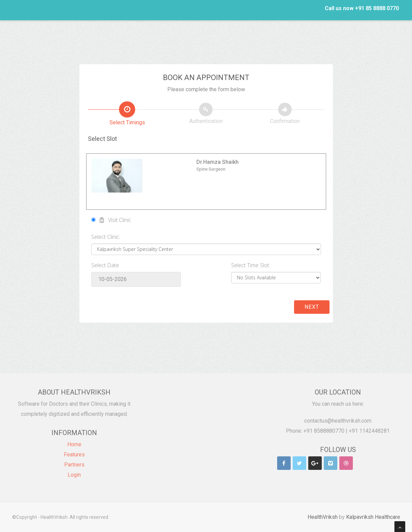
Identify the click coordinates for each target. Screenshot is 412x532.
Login (74, 471)
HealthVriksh (326, 517)
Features (74, 450)
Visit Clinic (111, 220)
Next (312, 307)
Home (74, 440)
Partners (74, 461)
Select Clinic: (106, 237)
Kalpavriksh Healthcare (377, 517)
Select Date (105, 265)
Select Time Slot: (251, 265)
